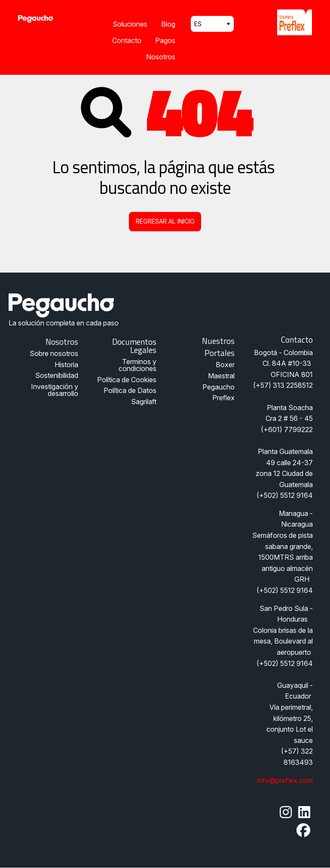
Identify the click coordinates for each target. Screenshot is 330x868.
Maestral (221, 376)
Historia (66, 365)
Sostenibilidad (57, 375)
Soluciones (130, 24)
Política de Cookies (127, 380)
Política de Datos (130, 390)
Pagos (165, 40)
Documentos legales (134, 346)
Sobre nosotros (54, 353)
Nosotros (161, 57)
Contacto (127, 40)
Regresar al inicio (165, 221)
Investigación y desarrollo (55, 390)
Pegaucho (218, 387)
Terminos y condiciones (137, 365)
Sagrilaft (144, 402)
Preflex (223, 398)
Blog (168, 24)
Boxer (225, 365)
